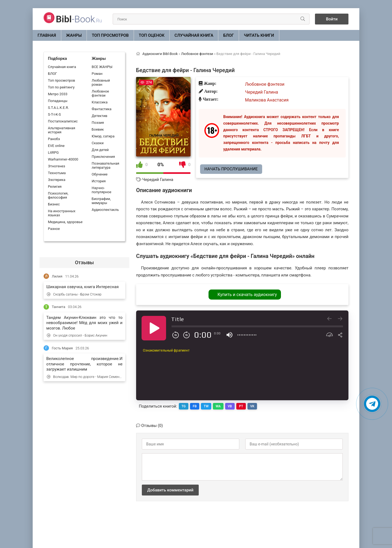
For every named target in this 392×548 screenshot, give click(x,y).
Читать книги (259, 35)
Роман (97, 74)
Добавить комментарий (170, 490)
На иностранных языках (62, 213)
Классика (100, 102)
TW (206, 406)
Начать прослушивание (231, 169)
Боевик (98, 129)
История (99, 181)
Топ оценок (152, 35)
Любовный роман (101, 82)
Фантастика (102, 109)
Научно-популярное (102, 190)
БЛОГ (229, 35)
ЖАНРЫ (74, 35)
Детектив (99, 116)
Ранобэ (54, 139)
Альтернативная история (62, 130)
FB (195, 406)
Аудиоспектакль (105, 210)
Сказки (98, 143)
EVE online (56, 146)
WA (218, 406)
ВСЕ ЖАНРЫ (102, 67)
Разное (54, 229)
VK (252, 406)
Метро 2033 (58, 94)
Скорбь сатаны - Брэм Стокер (74, 294)
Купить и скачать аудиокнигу (247, 295)
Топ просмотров (110, 35)
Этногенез (56, 166)
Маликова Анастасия (267, 100)
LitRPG (53, 153)
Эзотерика (57, 180)
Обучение (100, 174)
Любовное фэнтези (100, 93)
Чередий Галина (158, 180)
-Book (79, 19)
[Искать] (303, 19)
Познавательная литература (105, 165)
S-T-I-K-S (54, 114)
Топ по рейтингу (61, 87)
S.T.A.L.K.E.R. (58, 108)
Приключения (103, 157)
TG (184, 406)
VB (230, 406)
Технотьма (57, 173)
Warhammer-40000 (63, 159)
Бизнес (54, 204)
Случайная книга (194, 35)
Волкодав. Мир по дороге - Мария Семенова (85, 377)
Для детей (100, 150)
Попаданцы (58, 101)
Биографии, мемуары (101, 201)
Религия (55, 187)
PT (241, 406)
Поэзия (98, 123)
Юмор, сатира (103, 136)
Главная (47, 35)
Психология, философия (58, 195)
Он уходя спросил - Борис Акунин (77, 335)
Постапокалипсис (63, 121)
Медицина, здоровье (65, 222)
